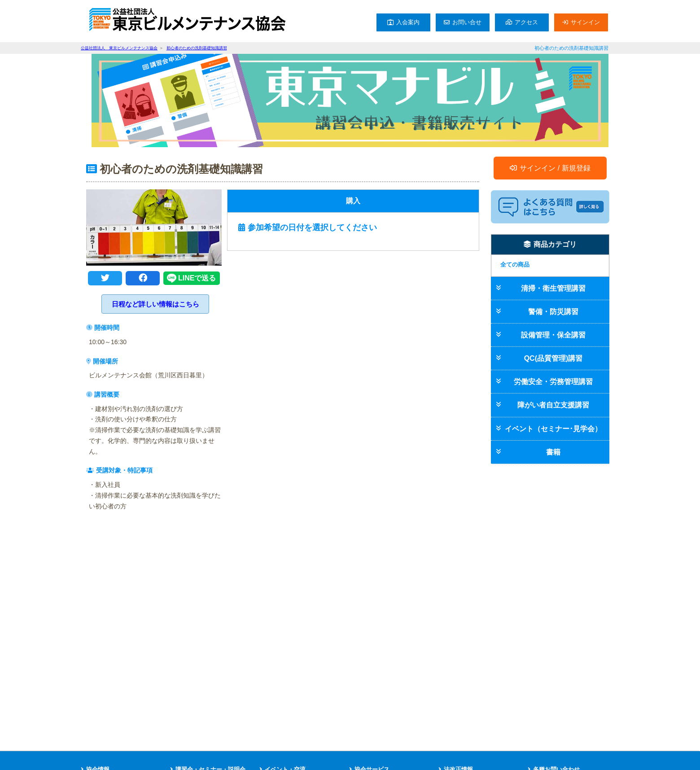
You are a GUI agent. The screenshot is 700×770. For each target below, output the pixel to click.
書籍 (553, 452)
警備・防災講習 (553, 312)
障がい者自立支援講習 (553, 405)
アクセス (526, 22)
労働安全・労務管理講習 (553, 382)
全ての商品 (515, 265)
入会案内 (408, 22)
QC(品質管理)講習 (553, 358)
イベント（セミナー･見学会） (553, 429)
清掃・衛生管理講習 (553, 288)
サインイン (585, 22)
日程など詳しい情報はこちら (155, 304)
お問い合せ (467, 22)
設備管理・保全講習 (553, 335)
